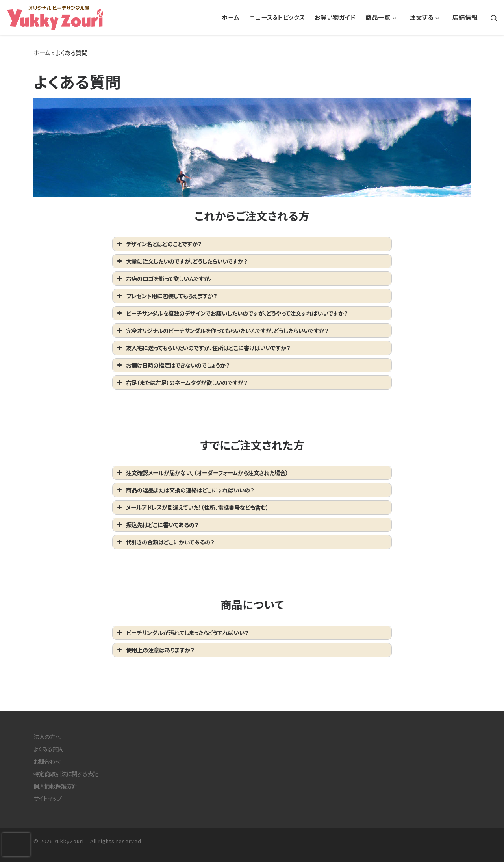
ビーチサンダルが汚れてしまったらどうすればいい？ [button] (182, 633)
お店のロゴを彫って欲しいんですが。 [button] (164, 278)
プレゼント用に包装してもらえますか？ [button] (166, 296)
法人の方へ (47, 737)
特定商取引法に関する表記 (66, 774)
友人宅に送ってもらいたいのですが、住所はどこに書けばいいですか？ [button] (203, 348)
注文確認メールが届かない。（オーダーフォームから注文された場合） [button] (202, 473)
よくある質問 (48, 749)
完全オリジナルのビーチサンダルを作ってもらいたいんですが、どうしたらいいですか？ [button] (222, 330)
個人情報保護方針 (56, 786)
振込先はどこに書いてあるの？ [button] (157, 525)
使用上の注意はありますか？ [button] (155, 650)
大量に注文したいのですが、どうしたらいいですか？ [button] (181, 261)
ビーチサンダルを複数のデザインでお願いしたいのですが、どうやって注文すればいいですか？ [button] (232, 313)
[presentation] (16, 845)
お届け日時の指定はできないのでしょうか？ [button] (172, 365)
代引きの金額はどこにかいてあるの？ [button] (165, 542)
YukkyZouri (69, 841)
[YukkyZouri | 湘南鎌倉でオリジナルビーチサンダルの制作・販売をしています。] (55, 15)
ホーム (42, 52)
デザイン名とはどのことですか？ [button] (158, 244)
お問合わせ (47, 761)
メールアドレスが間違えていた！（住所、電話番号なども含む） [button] (192, 507)
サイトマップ (48, 798)
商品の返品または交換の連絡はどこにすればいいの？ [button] (185, 490)
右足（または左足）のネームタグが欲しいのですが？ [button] (181, 382)
